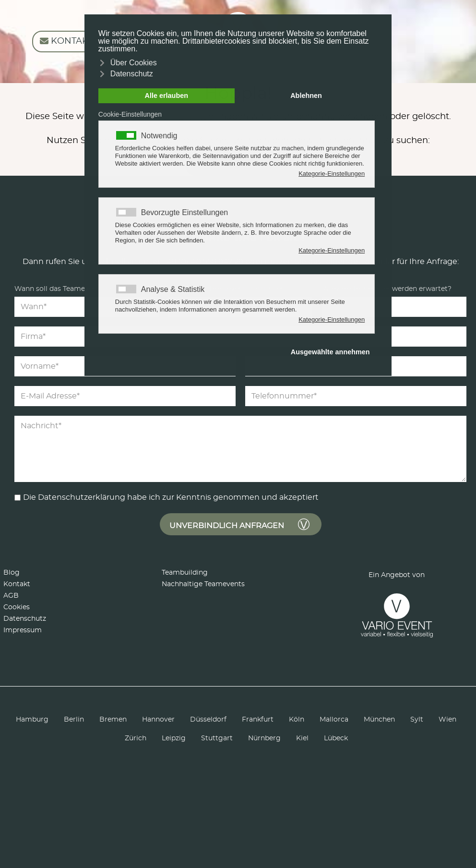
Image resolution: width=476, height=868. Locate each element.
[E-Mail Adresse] (125, 396)
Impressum (23, 630)
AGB (11, 596)
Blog (12, 573)
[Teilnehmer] (394, 307)
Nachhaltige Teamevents (203, 584)
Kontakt (17, 584)
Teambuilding (185, 573)
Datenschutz (25, 619)
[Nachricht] (240, 449)
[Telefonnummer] (356, 396)
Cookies (17, 607)
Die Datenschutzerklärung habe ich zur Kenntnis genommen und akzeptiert (171, 497)
